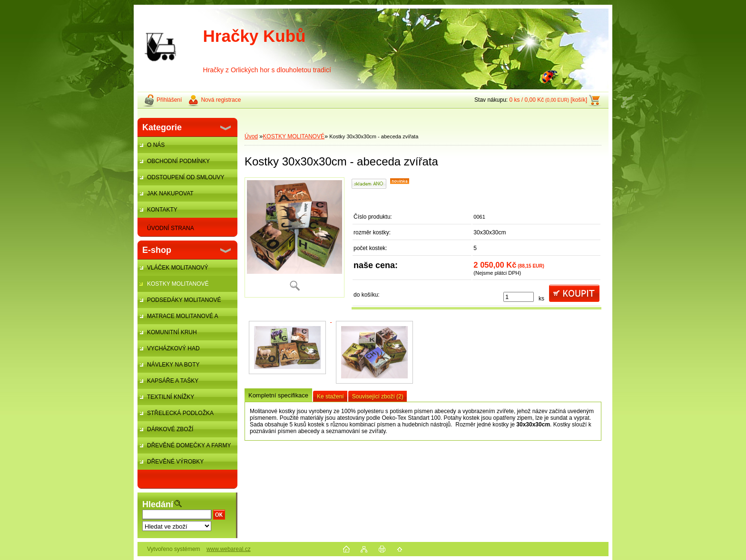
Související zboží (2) (378, 396)
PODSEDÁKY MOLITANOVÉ (184, 300)
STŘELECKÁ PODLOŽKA (180, 413)
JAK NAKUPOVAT (170, 193)
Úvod (251, 136)
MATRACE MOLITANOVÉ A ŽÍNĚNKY (178, 319)
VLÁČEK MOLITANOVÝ (177, 268)
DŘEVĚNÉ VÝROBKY (175, 462)
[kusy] (519, 297)
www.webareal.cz (229, 549)
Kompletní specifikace (278, 395)
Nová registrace (221, 100)
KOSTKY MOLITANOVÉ (178, 284)
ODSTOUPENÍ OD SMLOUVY (186, 177)
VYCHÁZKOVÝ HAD (173, 348)
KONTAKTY (162, 210)
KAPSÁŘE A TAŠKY (173, 381)
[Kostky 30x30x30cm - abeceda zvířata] (294, 237)
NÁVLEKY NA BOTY (173, 365)
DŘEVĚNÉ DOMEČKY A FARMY (189, 445)
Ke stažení (330, 396)
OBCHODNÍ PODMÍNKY (178, 161)
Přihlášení (169, 100)
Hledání (158, 504)
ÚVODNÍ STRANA (171, 228)
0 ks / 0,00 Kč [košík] (548, 100)
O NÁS (156, 145)
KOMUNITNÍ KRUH (172, 332)
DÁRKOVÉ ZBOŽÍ (170, 429)
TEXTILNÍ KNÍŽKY (171, 397)
